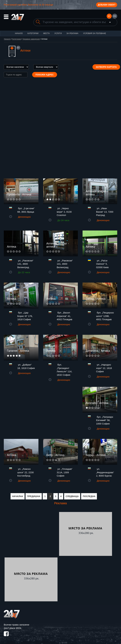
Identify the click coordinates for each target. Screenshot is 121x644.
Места (46, 33)
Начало (19, 33)
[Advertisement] (31, 534)
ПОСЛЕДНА (89, 496)
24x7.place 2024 (12, 628)
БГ (109, 16)
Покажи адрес (45, 75)
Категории (33, 33)
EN (115, 16)
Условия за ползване (95, 33)
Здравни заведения (31, 39)
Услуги (58, 33)
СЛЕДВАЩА (72, 496)
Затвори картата (106, 67)
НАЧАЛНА (18, 496)
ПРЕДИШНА (34, 496)
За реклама (72, 33)
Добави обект (107, 5)
